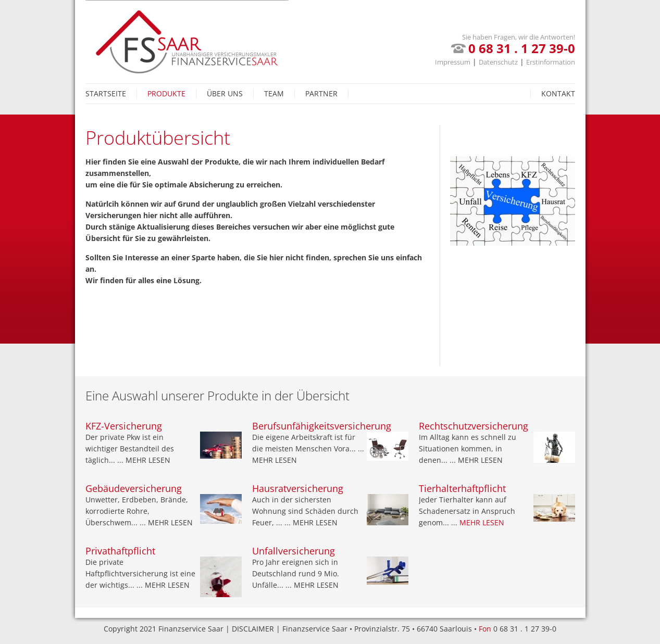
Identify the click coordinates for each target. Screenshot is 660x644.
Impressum (453, 62)
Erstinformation (551, 62)
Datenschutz (498, 62)
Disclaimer (253, 629)
